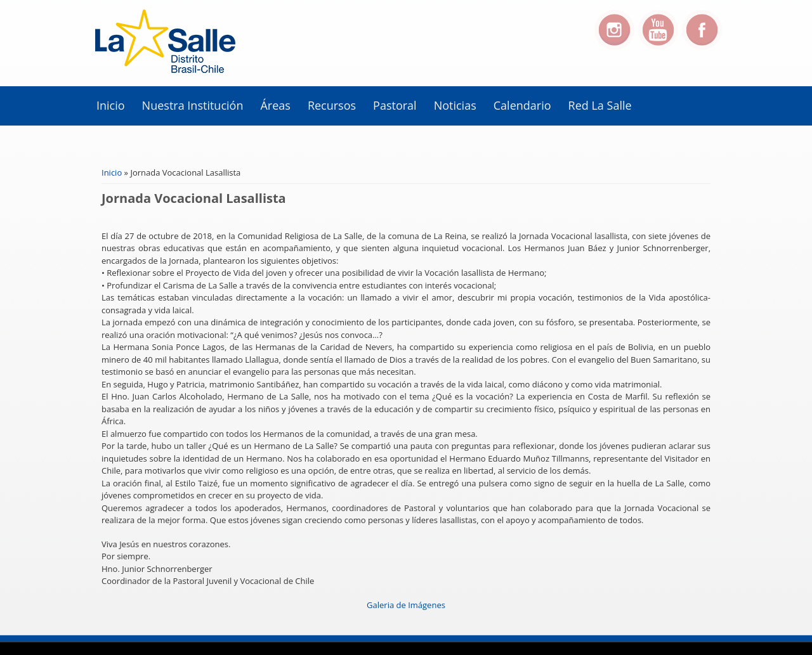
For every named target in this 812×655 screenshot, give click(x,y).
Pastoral (395, 105)
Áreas (275, 105)
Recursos (332, 105)
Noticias (455, 105)
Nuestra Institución (193, 105)
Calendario (522, 105)
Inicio (111, 105)
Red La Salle (600, 105)
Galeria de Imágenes (406, 605)
